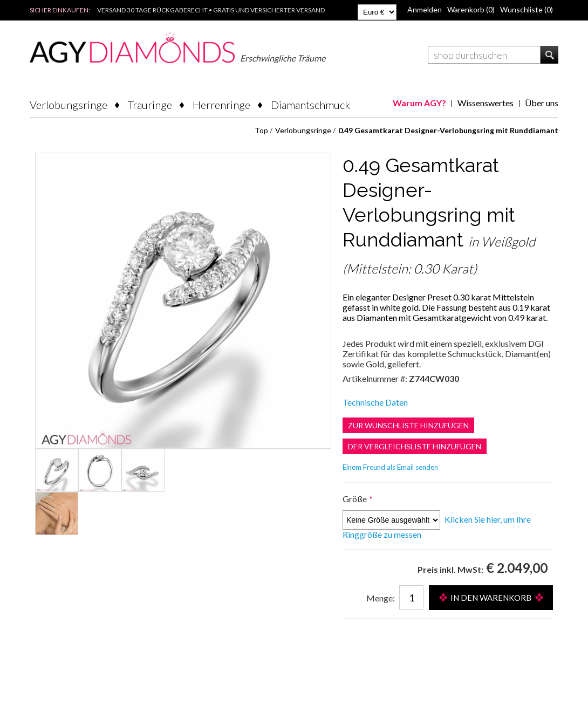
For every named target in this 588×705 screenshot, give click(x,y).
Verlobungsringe (69, 105)
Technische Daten (375, 402)
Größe (355, 499)
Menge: (381, 598)
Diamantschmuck (310, 105)
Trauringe (150, 105)
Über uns (542, 103)
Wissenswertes (486, 103)
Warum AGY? (419, 103)
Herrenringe (221, 105)
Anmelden (425, 9)
